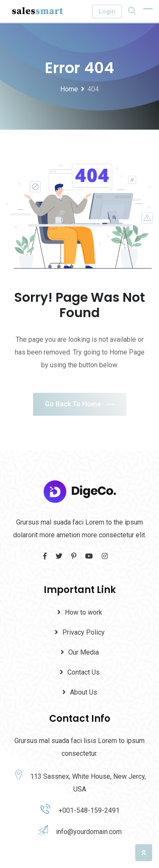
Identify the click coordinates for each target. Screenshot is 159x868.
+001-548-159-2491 (89, 810)
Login (107, 11)
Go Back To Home (80, 404)
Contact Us (84, 672)
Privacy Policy (84, 632)
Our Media (84, 652)
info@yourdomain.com (89, 832)
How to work (84, 612)
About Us (84, 692)
